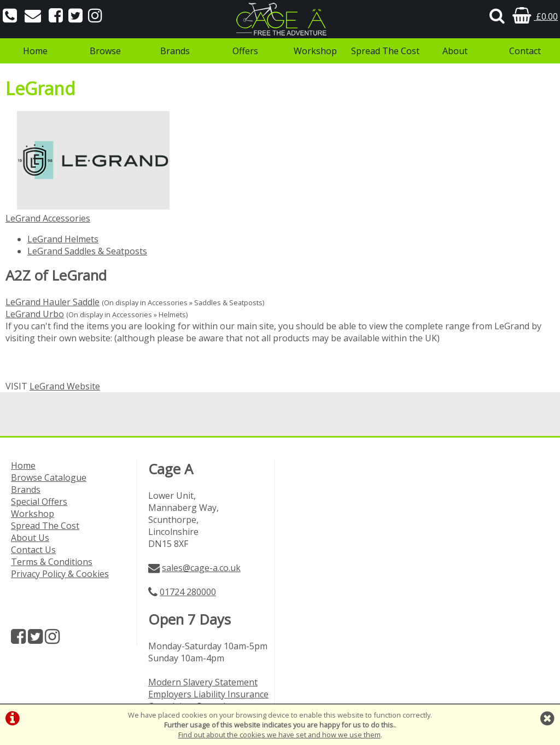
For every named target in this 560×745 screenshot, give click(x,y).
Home (35, 51)
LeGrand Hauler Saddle (52, 302)
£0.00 (535, 16)
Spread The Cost (385, 51)
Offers (245, 51)
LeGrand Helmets (63, 239)
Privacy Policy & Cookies (60, 574)
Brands (175, 51)
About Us (30, 538)
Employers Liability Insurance (208, 694)
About (455, 51)
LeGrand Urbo (35, 314)
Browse (105, 51)
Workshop (315, 51)
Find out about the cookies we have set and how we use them (279, 735)
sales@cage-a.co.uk (201, 568)
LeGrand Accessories (48, 218)
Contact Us (33, 550)
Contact (525, 51)
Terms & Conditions (52, 562)
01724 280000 (188, 592)
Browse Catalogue (49, 478)
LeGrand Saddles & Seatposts (87, 251)
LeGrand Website (65, 386)
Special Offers (39, 502)
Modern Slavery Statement (203, 682)
